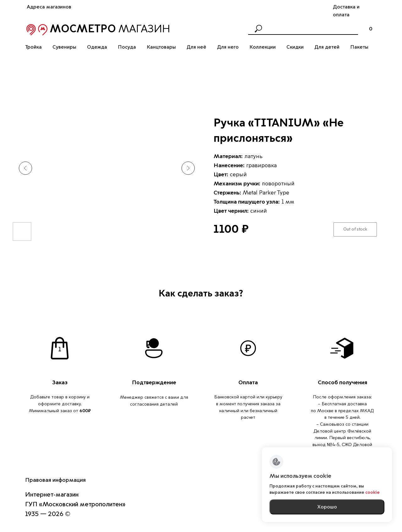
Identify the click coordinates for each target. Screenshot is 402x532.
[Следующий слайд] (188, 168)
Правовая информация (55, 480)
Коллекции (263, 47)
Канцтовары (161, 47)
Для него (228, 47)
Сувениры (64, 47)
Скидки (295, 47)
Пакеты (359, 47)
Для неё (196, 47)
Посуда (127, 47)
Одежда (97, 47)
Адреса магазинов (49, 7)
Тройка (33, 47)
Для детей (327, 47)
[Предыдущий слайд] (25, 168)
